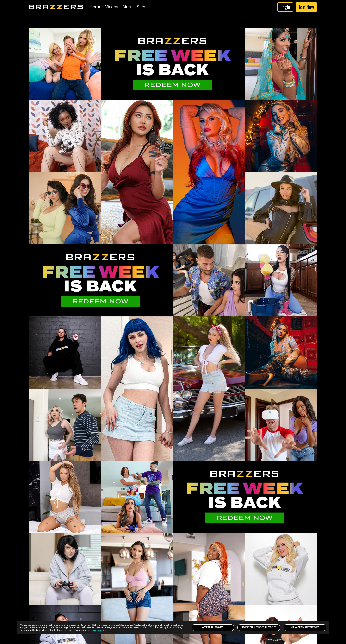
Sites (142, 7)
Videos (112, 7)
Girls (127, 7)
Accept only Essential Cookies (259, 627)
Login (285, 7)
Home (96, 7)
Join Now (306, 7)
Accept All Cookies (213, 627)
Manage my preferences (305, 627)
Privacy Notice (99, 630)
